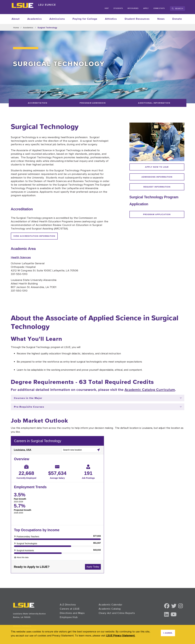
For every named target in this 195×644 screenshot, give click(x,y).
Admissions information (157, 177)
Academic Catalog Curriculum (150, 390)
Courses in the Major (98, 398)
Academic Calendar (110, 605)
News (161, 19)
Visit (107, 8)
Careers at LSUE (70, 609)
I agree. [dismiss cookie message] (168, 633)
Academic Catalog (110, 609)
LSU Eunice (47, 5)
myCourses (133, 8)
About (16, 19)
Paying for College (85, 19)
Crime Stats (159, 8)
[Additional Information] (154, 103)
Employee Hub (69, 617)
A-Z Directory (68, 605)
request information (157, 187)
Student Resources (137, 19)
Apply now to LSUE (157, 167)
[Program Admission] (93, 103)
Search (178, 8)
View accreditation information (34, 236)
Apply (146, 8)
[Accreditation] (38, 103)
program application (157, 214)
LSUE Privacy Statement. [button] (121, 635)
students (118, 8)
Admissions (57, 19)
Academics (35, 19)
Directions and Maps (72, 613)
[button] (167, 606)
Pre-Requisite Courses (98, 407)
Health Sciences (21, 257)
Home (16, 28)
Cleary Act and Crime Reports (117, 613)
